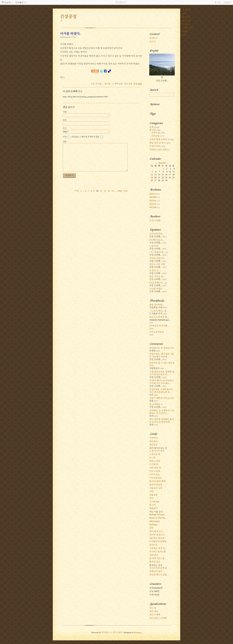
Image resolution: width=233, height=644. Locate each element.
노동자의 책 (155, 454)
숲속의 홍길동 (156, 485)
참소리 (152, 505)
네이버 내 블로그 (157, 535)
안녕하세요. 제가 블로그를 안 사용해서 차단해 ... (161, 355)
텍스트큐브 (118, 632)
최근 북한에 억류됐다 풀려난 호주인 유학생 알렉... (161, 421)
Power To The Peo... (158, 518)
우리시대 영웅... (157, 234)
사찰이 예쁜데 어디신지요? (162, 398)
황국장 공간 (155, 562)
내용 (65, 142)
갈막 (151, 528)
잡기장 (108, 84)
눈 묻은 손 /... (155, 271)
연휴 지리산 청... (157, 277)
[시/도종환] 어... (157, 283)
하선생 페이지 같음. (158, 575)
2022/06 (153, 207)
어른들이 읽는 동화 (160, 150)
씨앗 (151, 491)
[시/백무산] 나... (157, 240)
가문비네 (153, 438)
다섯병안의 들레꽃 (158, 541)
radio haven (154, 521)
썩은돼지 (153, 441)
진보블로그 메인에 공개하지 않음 (85, 137)
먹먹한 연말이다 (157, 258)
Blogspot (138, 632)
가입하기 (228, 2)
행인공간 (153, 445)
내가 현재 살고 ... (157, 531)
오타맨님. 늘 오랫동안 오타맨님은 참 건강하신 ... (162, 412)
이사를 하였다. (156, 289)
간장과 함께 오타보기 (162, 139)
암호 (65, 120)
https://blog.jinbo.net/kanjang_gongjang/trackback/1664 (85, 97)
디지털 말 (154, 464)
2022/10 (153, 204)
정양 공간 (154, 555)
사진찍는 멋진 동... (158, 548)
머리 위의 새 (155, 468)
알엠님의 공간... (157, 571)
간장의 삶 (158, 133)
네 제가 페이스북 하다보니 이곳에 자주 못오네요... (161, 382)
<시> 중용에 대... (157, 252)
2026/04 (162, 163)
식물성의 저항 (156, 488)
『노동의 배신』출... (159, 311)
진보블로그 (106, 632)
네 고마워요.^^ (156, 404)
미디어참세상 (155, 478)
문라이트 (153, 545)
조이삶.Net (154, 502)
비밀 (65, 137)
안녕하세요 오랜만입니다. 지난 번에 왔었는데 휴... (161, 391)
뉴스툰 (152, 458)
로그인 (218, 2)
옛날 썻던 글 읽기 (160, 143)
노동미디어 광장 (157, 451)
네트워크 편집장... (158, 538)
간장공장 (158, 136)
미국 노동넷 (155, 471)
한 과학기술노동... (158, 558)
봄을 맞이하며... (157, 305)
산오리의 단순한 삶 (158, 568)
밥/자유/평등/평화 (157, 481)
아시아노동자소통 (158, 552)
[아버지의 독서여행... (159, 326)
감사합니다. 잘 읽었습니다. (162, 348)
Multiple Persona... (158, 515)
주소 (65, 128)
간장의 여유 (157, 146)
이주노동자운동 (157, 332)
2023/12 (153, 194)
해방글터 (153, 508)
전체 (154, 127)
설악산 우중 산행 (157, 264)
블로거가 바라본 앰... (159, 317)
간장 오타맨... (156, 221)
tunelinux (153, 525)
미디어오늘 (154, 475)
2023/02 (153, 201)
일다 (151, 498)
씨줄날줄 (153, 495)
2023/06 (153, 197)
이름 (65, 112)
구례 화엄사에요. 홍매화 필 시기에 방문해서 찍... (162, 373)
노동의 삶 (154, 246)
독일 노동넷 (155, 461)
